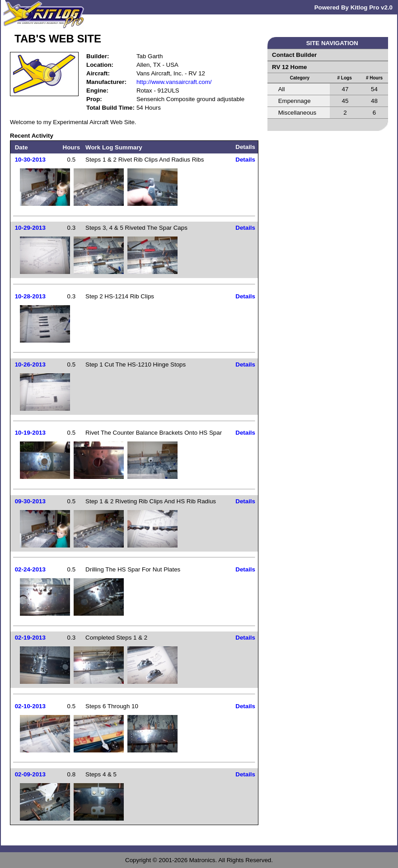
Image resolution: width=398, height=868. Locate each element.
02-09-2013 (30, 774)
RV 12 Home (290, 67)
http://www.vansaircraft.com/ (174, 82)
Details (245, 160)
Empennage (295, 101)
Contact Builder (294, 55)
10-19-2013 (30, 433)
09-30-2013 (30, 501)
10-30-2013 (30, 160)
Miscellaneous (297, 113)
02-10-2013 (30, 706)
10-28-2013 (30, 296)
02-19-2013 (30, 638)
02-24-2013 (30, 569)
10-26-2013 (30, 364)
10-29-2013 (30, 228)
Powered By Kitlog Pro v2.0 (354, 7)
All (282, 89)
